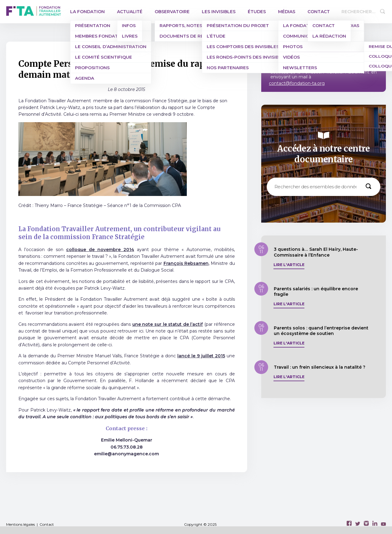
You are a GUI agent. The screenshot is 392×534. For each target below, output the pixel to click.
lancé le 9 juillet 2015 (201, 356)
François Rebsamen (186, 263)
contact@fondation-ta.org (297, 83)
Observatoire (172, 12)
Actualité (130, 12)
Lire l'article (289, 265)
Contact (319, 12)
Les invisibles (219, 12)
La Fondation (87, 12)
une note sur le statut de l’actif (168, 324)
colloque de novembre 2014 (100, 250)
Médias (287, 12)
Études (257, 12)
